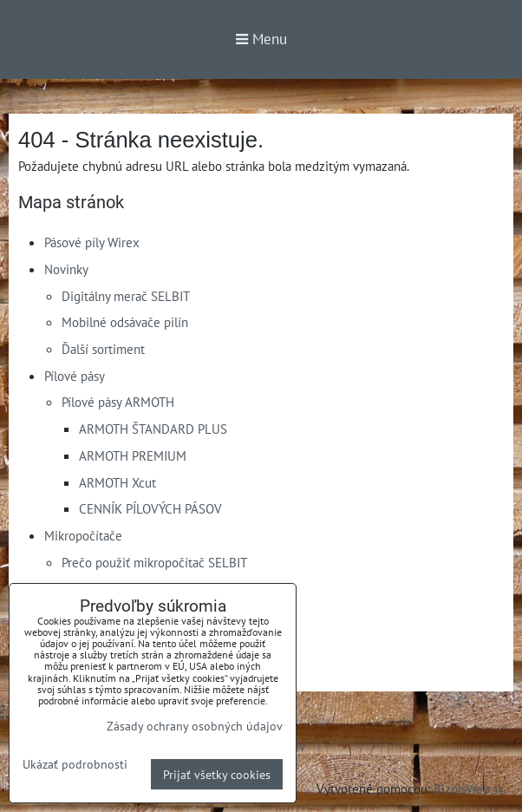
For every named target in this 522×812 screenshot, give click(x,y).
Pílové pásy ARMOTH (118, 402)
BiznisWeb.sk (469, 789)
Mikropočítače (83, 535)
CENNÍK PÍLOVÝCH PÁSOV (150, 508)
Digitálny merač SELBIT (126, 296)
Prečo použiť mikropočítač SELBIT (154, 562)
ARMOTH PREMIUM (133, 455)
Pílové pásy (75, 376)
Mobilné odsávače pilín (125, 322)
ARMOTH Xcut (117, 482)
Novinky (66, 269)
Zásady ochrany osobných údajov (195, 726)
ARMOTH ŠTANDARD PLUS (153, 429)
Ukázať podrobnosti (75, 764)
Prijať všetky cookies (217, 774)
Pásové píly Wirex (92, 242)
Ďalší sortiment (103, 349)
